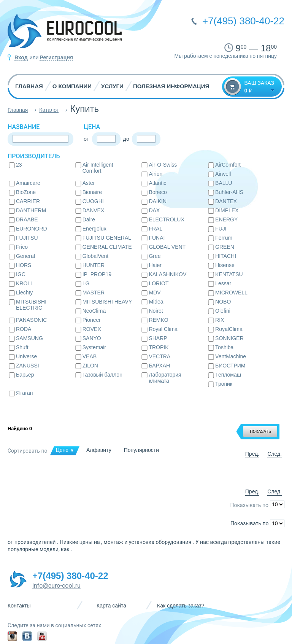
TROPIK (159, 347)
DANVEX (94, 210)
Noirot (156, 311)
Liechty (24, 293)
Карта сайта (111, 606)
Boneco (158, 192)
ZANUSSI (28, 366)
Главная (29, 86)
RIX (220, 320)
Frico (22, 247)
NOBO (223, 302)
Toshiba (224, 347)
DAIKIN (158, 201)
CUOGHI (93, 201)
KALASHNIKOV (167, 274)
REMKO (158, 320)
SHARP (158, 338)
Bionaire (92, 192)
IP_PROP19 (97, 274)
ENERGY (226, 219)
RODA (24, 329)
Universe (26, 356)
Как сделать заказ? (181, 606)
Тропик (224, 384)
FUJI (221, 229)
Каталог (49, 110)
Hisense (225, 265)
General (25, 256)
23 (19, 165)
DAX (154, 210)
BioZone (26, 192)
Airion (156, 174)
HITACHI (226, 256)
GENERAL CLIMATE (107, 247)
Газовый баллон (102, 375)
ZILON (90, 366)
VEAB (90, 356)
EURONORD (32, 229)
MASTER (94, 293)
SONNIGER (229, 338)
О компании (72, 86)
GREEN (225, 247)
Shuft (22, 347)
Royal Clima (163, 329)
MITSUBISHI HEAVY (107, 302)
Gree (155, 256)
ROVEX (92, 329)
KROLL (25, 283)
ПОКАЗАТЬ (260, 432)
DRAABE (27, 219)
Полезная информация (171, 86)
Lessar (223, 283)
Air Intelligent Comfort (98, 168)
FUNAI (157, 238)
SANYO (92, 338)
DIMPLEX (227, 210)
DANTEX (226, 201)
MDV (155, 293)
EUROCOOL (65, 34)
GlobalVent (96, 256)
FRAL (156, 229)
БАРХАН (159, 366)
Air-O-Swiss (163, 165)
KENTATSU (229, 274)
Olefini (223, 311)
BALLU (224, 183)
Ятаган (24, 393)
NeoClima (94, 311)
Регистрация (56, 57)
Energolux (94, 229)
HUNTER (94, 265)
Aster (89, 183)
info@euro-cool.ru (56, 586)
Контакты (19, 606)
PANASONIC (31, 320)
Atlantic (157, 183)
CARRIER (28, 201)
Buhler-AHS (229, 192)
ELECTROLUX (166, 219)
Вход (21, 57)
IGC (21, 274)
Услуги (112, 86)
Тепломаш (228, 375)
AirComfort (228, 165)
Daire (89, 219)
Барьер (25, 375)
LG (86, 283)
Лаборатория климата (165, 378)
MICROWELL (231, 293)
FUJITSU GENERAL (107, 238)
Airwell (223, 174)
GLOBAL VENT (167, 247)
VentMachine (231, 356)
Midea (156, 302)
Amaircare (28, 183)
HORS (24, 265)
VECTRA (159, 356)
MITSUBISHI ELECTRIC (31, 305)
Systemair (94, 347)
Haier (155, 265)
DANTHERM (31, 210)
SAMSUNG (29, 338)
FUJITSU (27, 238)
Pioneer (92, 320)
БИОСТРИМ (230, 366)
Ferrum (224, 238)
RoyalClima (229, 329)
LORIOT (159, 283)
